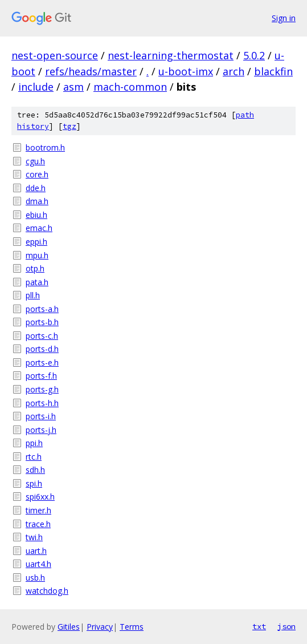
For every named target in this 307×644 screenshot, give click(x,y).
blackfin (273, 71)
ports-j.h (41, 430)
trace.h (38, 524)
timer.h (38, 510)
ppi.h (34, 443)
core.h (37, 174)
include (36, 87)
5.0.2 (254, 55)
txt (259, 626)
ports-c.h (42, 336)
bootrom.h (45, 147)
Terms (132, 627)
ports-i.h (41, 416)
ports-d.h (42, 349)
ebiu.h (36, 215)
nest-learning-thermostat (171, 55)
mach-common (130, 87)
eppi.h (36, 242)
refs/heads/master (91, 71)
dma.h (37, 201)
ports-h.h (42, 403)
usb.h (35, 578)
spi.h (34, 483)
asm (73, 87)
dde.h (36, 188)
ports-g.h (42, 389)
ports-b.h (42, 322)
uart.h (36, 551)
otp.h (35, 268)
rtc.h (34, 457)
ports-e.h (42, 362)
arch (234, 71)
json (286, 626)
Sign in (284, 18)
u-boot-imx (186, 71)
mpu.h (37, 255)
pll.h (33, 295)
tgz (69, 126)
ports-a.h (42, 309)
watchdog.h (47, 591)
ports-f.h (41, 376)
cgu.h (35, 161)
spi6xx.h (40, 497)
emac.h (39, 228)
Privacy (100, 627)
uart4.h (38, 564)
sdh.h (35, 470)
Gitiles (69, 627)
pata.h (37, 282)
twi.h (34, 537)
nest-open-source (55, 55)
